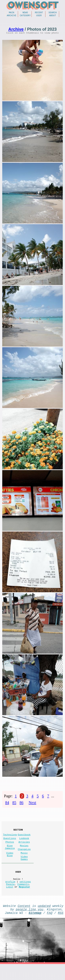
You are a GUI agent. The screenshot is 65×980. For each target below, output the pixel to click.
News (25, 13)
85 (14, 805)
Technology (10, 839)
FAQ (50, 928)
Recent (39, 13)
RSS (61, 928)
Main (12, 13)
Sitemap (35, 928)
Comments (23, 897)
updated (44, 920)
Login (10, 900)
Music (24, 861)
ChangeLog (24, 856)
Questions (10, 843)
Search (53, 13)
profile (10, 893)
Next (32, 805)
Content (24, 920)
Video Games (24, 867)
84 (7, 805)
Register (24, 900)
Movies (24, 852)
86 (21, 805)
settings (25, 893)
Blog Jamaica (10, 853)
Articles (24, 847)
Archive (12, 16)
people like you (29, 924)
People (10, 897)
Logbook (24, 843)
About (53, 16)
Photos (10, 847)
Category (25, 16)
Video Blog (10, 862)
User (39, 16)
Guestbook (24, 839)
